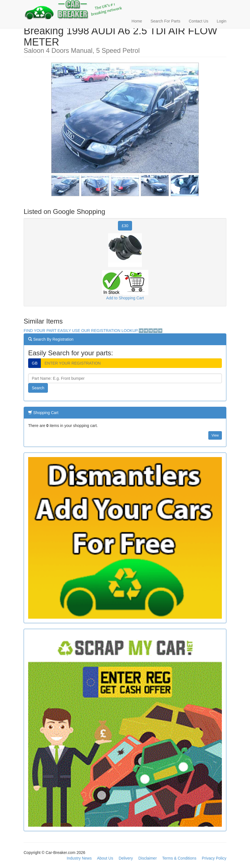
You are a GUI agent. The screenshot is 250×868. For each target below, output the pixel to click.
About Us (105, 858)
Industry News (79, 858)
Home (137, 21)
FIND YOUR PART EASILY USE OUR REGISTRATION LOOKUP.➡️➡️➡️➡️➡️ (93, 331)
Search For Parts (166, 21)
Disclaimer (147, 858)
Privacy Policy (214, 858)
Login (222, 21)
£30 (125, 226)
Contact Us (198, 21)
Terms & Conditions (179, 858)
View (215, 435)
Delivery (126, 858)
